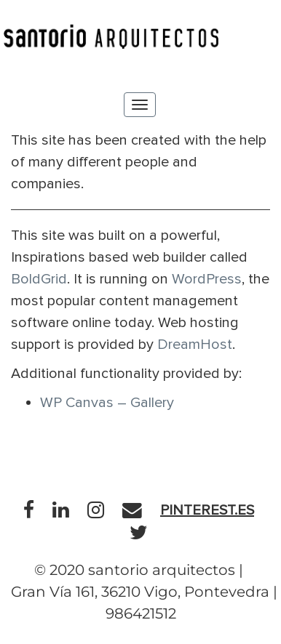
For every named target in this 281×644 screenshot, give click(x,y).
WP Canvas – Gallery (107, 403)
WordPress (207, 279)
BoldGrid (39, 279)
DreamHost (195, 345)
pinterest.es (207, 510)
